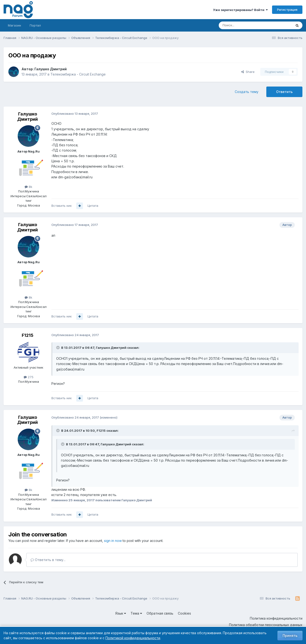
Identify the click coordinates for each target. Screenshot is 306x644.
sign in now (113, 541)
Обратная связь (160, 613)
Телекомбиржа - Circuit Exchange (78, 74)
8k (28, 187)
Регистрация (287, 10)
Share (248, 72)
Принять (290, 636)
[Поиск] (242, 25)
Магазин (14, 25)
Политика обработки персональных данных (266, 625)
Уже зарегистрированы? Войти (240, 10)
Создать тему (247, 92)
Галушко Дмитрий (51, 69)
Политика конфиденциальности (276, 618)
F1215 (28, 335)
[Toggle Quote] (58, 348)
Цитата (93, 206)
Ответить (284, 92)
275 (29, 377)
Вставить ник (62, 206)
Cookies (184, 613)
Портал (35, 25)
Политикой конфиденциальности (133, 638)
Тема (136, 613)
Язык (121, 613)
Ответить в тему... (48, 560)
